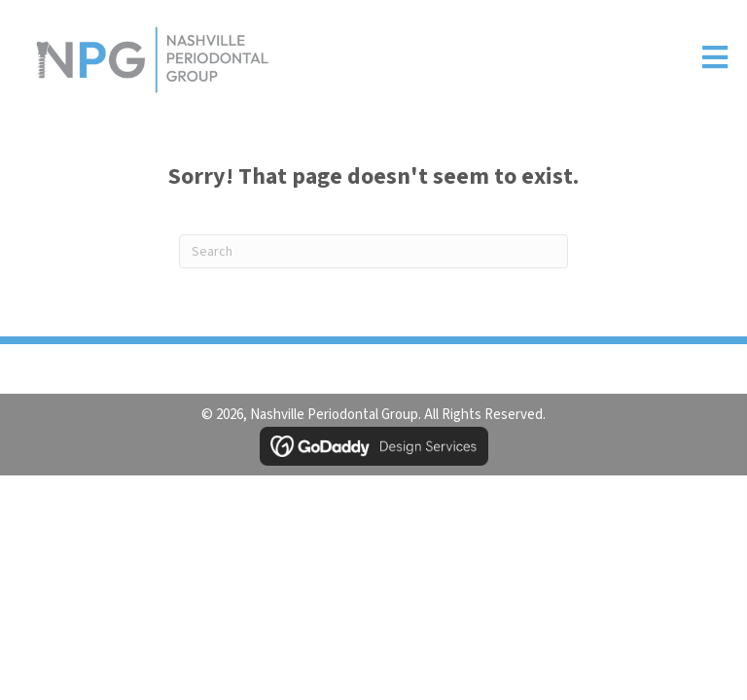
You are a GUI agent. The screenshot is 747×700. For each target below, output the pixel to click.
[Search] (373, 251)
